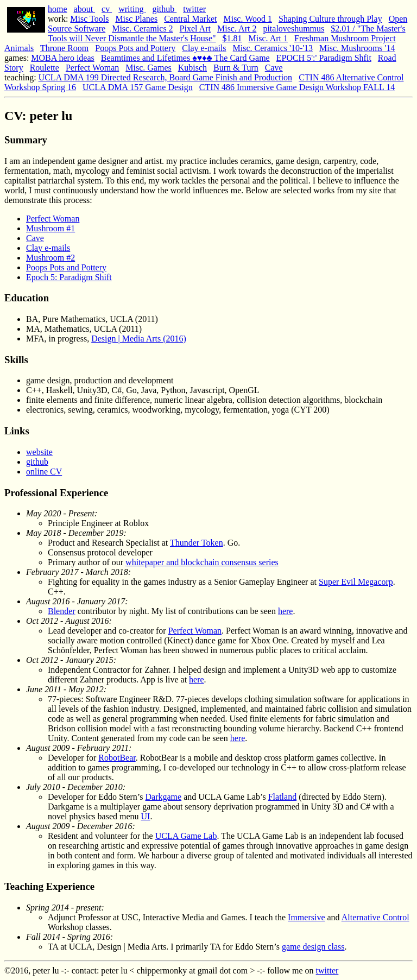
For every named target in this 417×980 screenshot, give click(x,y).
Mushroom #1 (50, 228)
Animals (19, 48)
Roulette (45, 68)
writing (132, 9)
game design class (313, 947)
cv (107, 9)
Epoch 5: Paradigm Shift (69, 277)
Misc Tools (89, 19)
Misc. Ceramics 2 (142, 29)
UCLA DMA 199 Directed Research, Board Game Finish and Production (165, 77)
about (85, 9)
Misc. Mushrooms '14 (357, 48)
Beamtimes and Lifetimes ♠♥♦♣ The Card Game (185, 58)
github (164, 9)
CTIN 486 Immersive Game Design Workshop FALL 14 (297, 87)
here (286, 611)
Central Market (190, 19)
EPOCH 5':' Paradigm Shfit (324, 58)
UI (146, 816)
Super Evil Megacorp (356, 582)
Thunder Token (197, 543)
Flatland (282, 797)
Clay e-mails (204, 48)
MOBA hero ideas (62, 58)
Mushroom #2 (50, 258)
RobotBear (117, 758)
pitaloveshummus (293, 29)
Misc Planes (136, 19)
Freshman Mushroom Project (345, 38)
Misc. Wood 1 (248, 19)
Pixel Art (195, 29)
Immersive (306, 917)
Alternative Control (375, 917)
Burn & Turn (236, 68)
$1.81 (232, 38)
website (39, 452)
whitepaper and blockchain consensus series (202, 562)
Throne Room (64, 48)
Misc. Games (148, 68)
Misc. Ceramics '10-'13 (273, 48)
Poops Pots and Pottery (135, 48)
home (58, 9)
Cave (274, 68)
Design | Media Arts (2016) (139, 339)
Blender (62, 611)
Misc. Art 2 (237, 29)
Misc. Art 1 (268, 38)
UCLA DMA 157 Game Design (138, 87)
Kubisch (192, 68)
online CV (44, 472)
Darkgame (164, 797)
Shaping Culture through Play (330, 19)
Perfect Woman (92, 68)
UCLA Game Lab (186, 836)
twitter (194, 9)
